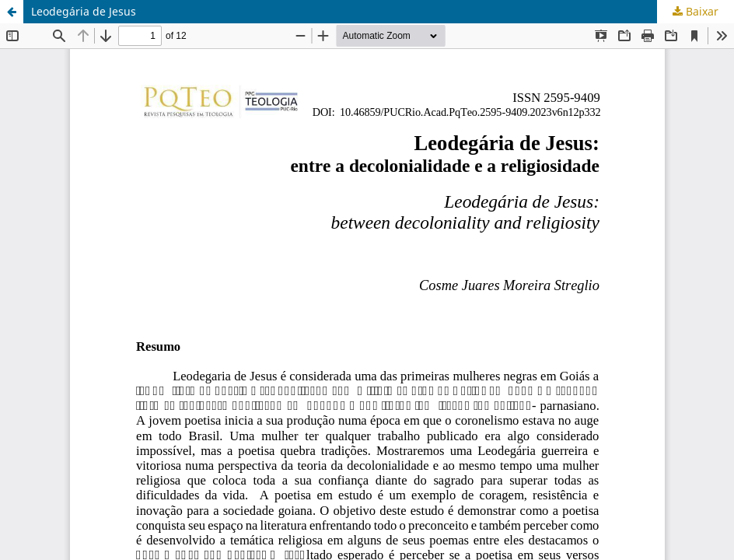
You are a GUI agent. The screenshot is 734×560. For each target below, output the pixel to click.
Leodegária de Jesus (84, 11)
